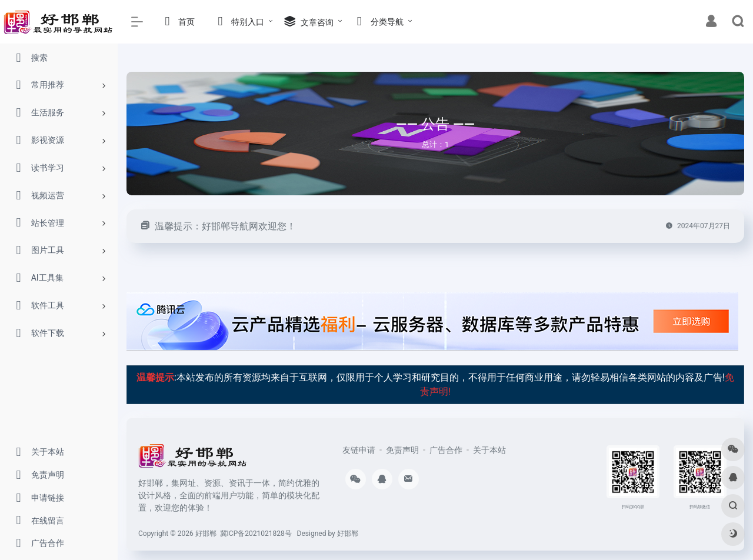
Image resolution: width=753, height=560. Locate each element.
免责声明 (402, 450)
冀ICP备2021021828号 (256, 534)
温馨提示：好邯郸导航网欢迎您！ (225, 226)
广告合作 (446, 450)
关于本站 (489, 450)
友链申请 (359, 450)
